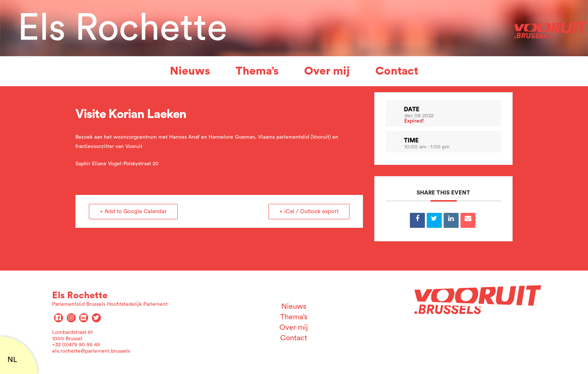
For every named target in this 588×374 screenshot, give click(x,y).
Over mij (327, 71)
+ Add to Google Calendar (133, 212)
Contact (397, 71)
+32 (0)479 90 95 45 (76, 345)
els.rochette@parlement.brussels (91, 351)
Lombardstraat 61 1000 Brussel (72, 336)
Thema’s (257, 71)
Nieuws (190, 71)
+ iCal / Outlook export (309, 212)
